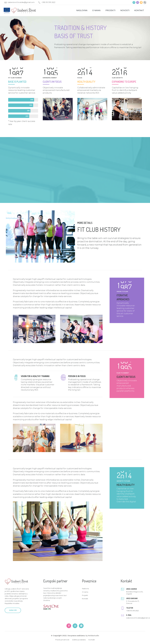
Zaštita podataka (79, 640)
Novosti (125, 10)
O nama (96, 10)
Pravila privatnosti (62, 640)
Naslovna (82, 10)
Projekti (110, 10)
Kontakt (139, 10)
